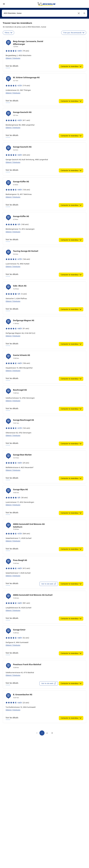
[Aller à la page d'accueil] (47, 4)
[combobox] (44, 13)
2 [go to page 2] (47, 733)
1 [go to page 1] (42, 733)
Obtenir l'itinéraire (13, 58)
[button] (79, 13)
